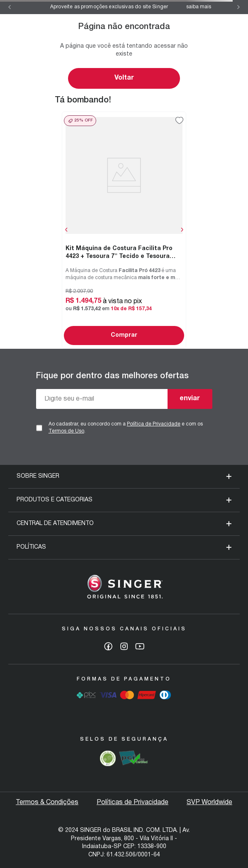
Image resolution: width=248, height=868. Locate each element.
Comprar (124, 335)
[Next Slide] (238, 7)
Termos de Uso (66, 431)
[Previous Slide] (10, 7)
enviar (190, 399)
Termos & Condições (47, 802)
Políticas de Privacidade (133, 802)
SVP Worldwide (209, 802)
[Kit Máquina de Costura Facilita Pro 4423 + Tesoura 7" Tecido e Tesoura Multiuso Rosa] (124, 230)
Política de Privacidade (154, 424)
